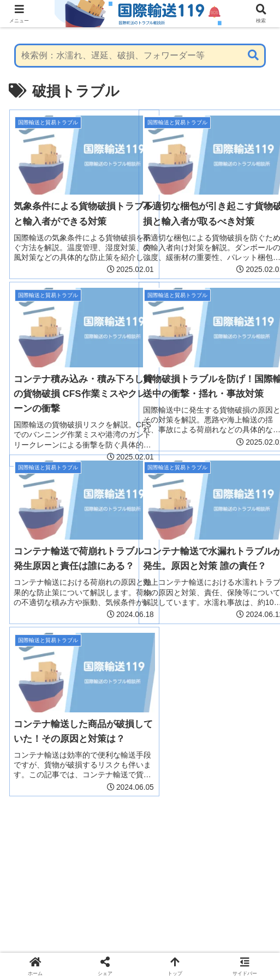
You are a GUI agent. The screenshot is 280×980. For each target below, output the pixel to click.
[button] (253, 55)
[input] (140, 56)
